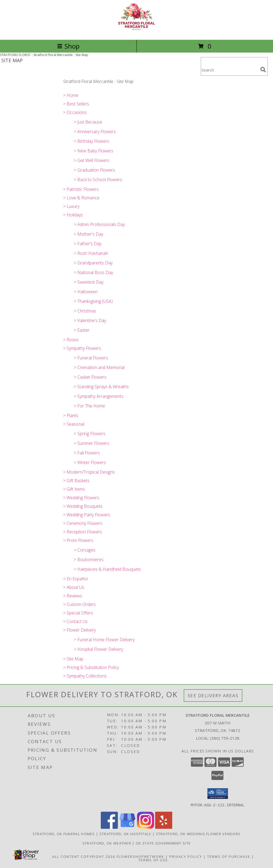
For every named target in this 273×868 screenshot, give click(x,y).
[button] (218, 794)
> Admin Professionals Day (99, 224)
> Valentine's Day (90, 320)
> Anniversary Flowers (95, 132)
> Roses (71, 340)
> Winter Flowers (90, 462)
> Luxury (71, 206)
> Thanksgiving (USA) (93, 301)
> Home (71, 95)
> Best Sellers (76, 104)
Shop (68, 46)
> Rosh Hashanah (91, 253)
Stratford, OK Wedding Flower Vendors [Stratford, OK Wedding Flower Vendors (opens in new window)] (198, 834)
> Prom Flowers (78, 540)
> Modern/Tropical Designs (89, 472)
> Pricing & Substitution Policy (91, 667)
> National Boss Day (93, 272)
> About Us (74, 587)
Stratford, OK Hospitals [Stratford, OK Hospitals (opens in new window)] (125, 834)
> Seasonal (74, 424)
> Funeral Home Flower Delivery (104, 640)
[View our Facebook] (109, 827)
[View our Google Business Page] (127, 827)
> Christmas (85, 311)
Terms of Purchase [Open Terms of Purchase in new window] (229, 856)
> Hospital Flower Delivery (99, 649)
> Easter (82, 330)
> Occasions (75, 112)
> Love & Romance (81, 198)
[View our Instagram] (146, 827)
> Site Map (73, 659)
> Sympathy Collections (85, 676)
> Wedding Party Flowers (87, 515)
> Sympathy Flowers (82, 348)
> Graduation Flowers (95, 170)
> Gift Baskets (76, 481)
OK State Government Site (163, 843)
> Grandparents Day (93, 263)
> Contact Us (75, 621)
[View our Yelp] (164, 827)
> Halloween (86, 292)
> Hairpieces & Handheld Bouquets (107, 569)
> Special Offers (78, 613)
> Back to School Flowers (98, 180)
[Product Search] (230, 70)
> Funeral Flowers (91, 358)
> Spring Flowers (90, 434)
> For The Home (89, 406)
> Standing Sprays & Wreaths (101, 387)
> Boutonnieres (89, 560)
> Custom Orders (79, 604)
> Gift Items (74, 489)
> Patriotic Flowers (81, 189)
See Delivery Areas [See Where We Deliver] (213, 695)
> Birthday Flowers (92, 141)
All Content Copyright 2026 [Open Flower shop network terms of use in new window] (84, 856)
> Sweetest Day (89, 282)
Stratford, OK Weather (107, 843)
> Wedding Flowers (81, 498)
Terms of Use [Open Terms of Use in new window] (153, 860)
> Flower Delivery (79, 630)
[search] (263, 70)
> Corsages (85, 550)
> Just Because (88, 122)
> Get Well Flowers (92, 160)
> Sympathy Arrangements (99, 396)
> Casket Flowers (90, 377)
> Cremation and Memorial (99, 367)
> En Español (75, 579)
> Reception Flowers (83, 532)
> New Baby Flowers (94, 151)
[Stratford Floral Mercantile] (136, 32)
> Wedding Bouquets (83, 506)
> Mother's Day (89, 234)
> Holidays (73, 215)
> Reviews (73, 596)
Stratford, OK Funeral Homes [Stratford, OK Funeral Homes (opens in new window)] (64, 834)
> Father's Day (88, 244)
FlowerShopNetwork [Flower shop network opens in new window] (140, 856)
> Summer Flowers (92, 443)
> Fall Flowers (87, 453)
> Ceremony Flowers (83, 523)
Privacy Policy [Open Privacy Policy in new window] (186, 856)
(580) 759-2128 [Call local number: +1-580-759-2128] (225, 738)
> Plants (71, 415)
